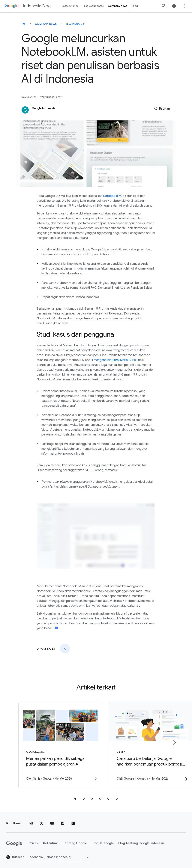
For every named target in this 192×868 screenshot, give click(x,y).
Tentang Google (75, 840)
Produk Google (103, 840)
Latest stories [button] (70, 6)
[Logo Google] (14, 840)
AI (65, 649)
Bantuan (15, 854)
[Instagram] (31, 820)
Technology (75, 24)
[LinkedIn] (73, 820)
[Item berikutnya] (174, 741)
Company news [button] (117, 6)
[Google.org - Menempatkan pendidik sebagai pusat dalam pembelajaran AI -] (47, 744)
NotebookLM (112, 196)
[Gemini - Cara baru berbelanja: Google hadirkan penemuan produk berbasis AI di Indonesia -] (145, 744)
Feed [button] (135, 6)
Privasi (34, 840)
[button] (162, 109)
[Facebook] (63, 820)
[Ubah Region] (59, 854)
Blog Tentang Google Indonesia (141, 840)
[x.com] (42, 820)
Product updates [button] (93, 6)
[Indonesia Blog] (24, 24)
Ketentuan (51, 840)
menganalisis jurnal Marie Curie (115, 360)
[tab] (75, 796)
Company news (46, 24)
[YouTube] (52, 820)
